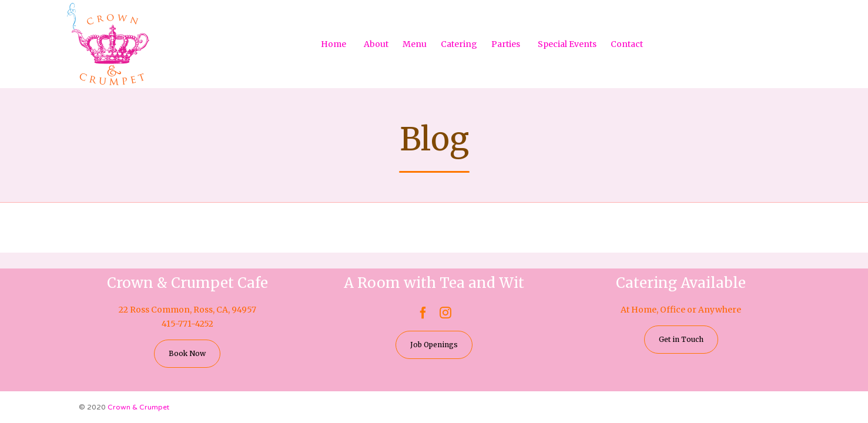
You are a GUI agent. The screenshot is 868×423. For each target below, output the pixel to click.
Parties (506, 44)
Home (334, 44)
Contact (627, 44)
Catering (459, 44)
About (376, 44)
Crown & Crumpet (138, 407)
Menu (415, 44)
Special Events (567, 44)
